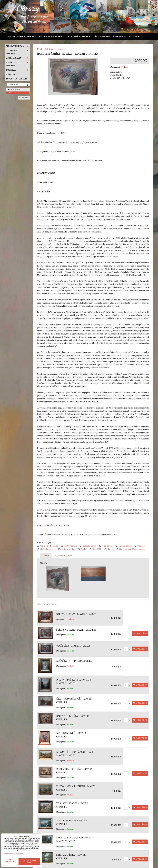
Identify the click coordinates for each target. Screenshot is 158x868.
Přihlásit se (24, 98)
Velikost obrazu (125, 546)
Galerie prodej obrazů (22, 36)
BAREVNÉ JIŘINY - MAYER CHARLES (76, 614)
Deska (84, 549)
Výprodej (12, 74)
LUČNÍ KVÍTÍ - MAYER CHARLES (74, 661)
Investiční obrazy (17, 79)
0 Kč (9, 93)
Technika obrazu (90, 546)
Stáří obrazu (108, 546)
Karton (110, 549)
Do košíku (140, 633)
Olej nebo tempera (48, 549)
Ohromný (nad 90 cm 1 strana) (132, 549)
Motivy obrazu (70, 546)
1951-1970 (97, 549)
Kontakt (134, 36)
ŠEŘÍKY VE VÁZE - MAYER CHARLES (76, 630)
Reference (119, 36)
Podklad (141, 546)
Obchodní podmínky (78, 36)
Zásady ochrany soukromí (13, 854)
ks (127, 634)
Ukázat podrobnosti (10, 860)
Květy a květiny (68, 549)
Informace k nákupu (51, 36)
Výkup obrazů (102, 36)
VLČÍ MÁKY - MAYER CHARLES (73, 646)
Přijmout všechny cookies (29, 862)
